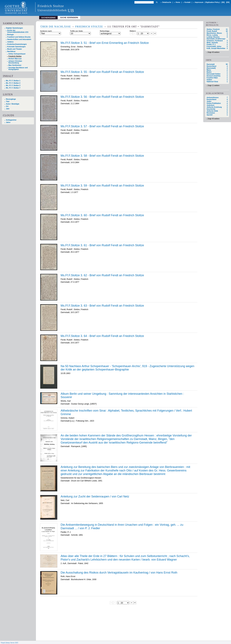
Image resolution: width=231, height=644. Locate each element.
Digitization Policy (212, 2)
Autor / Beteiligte (13, 104)
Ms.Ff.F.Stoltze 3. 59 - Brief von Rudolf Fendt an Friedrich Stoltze (102, 186)
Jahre (8, 122)
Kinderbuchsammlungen (17, 44)
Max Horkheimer (15, 65)
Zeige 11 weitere (214, 85)
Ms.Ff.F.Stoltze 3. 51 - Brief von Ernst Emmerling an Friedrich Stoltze (105, 43)
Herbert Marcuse (15, 59)
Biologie (11, 35)
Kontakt (187, 2)
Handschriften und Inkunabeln (19, 39)
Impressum (199, 2)
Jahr (8, 109)
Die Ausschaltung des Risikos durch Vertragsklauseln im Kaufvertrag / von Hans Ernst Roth (119, 573)
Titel (8, 102)
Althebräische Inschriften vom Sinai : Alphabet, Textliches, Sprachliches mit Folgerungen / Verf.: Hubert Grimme (126, 412)
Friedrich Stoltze (15, 56)
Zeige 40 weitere (214, 52)
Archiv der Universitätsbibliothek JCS (18, 31)
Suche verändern (69, 17)
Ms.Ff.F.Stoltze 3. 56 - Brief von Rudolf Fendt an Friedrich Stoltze (102, 97)
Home (178, 2)
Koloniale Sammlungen (16, 47)
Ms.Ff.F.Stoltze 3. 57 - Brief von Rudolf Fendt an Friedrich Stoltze (102, 126)
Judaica (10, 42)
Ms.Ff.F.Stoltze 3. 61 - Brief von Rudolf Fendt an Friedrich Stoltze (102, 245)
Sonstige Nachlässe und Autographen (18, 69)
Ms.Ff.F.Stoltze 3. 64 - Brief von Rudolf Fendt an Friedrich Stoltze (102, 336)
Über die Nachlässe (56, 27)
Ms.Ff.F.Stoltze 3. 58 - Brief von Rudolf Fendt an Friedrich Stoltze (102, 156)
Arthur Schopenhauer (17, 54)
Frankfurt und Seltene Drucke (19, 37)
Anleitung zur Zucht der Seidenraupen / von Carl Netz (95, 496)
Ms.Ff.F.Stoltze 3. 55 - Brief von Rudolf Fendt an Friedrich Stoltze (102, 72)
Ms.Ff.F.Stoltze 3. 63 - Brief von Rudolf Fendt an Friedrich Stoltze (102, 306)
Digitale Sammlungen (14, 28)
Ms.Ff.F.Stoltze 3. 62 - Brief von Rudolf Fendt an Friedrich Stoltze (102, 275)
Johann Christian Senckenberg (15, 62)
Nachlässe (11, 51)
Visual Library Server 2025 (9, 643)
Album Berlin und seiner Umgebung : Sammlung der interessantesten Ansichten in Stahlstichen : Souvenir (122, 396)
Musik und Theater (15, 49)
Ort (7, 106)
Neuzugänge (11, 99)
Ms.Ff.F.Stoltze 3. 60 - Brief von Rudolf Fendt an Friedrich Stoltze (102, 215)
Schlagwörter (11, 120)
